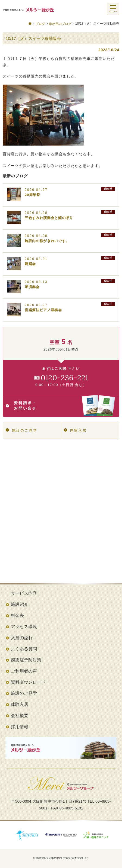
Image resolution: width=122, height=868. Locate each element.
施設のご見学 (21, 430)
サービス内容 (24, 593)
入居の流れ (22, 638)
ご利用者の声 (24, 671)
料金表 (17, 615)
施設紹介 (20, 604)
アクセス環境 (24, 627)
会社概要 (20, 716)
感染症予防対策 (26, 660)
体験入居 (75, 430)
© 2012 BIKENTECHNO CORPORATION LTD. (61, 858)
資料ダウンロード (28, 682)
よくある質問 (24, 649)
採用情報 (20, 727)
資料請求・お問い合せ (60, 406)
